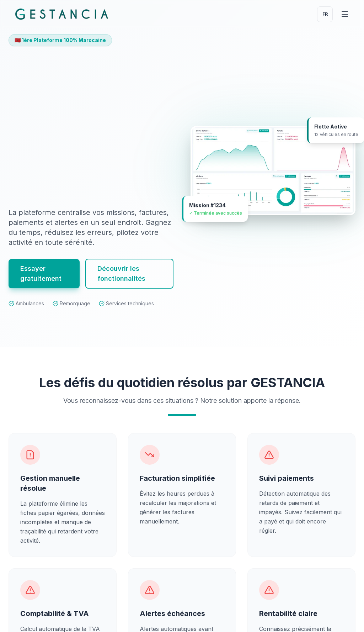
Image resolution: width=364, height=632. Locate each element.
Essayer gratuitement (41, 279)
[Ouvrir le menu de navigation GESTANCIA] (345, 14)
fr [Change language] (325, 14)
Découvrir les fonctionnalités (121, 279)
